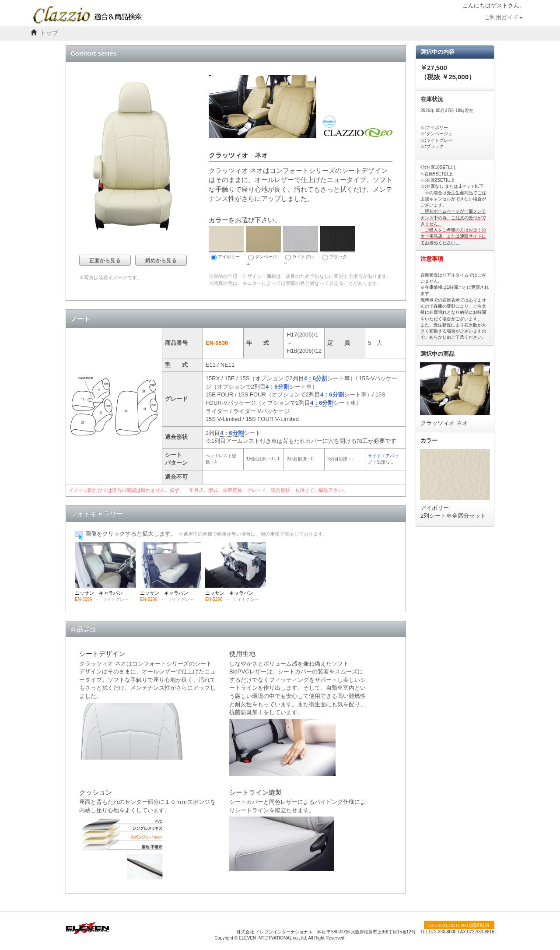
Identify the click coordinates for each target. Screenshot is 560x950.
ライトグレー (301, 246)
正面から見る (105, 260)
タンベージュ (263, 246)
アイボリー (226, 243)
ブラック (338, 243)
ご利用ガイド (504, 18)
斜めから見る (161, 260)
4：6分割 (316, 378)
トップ (49, 33)
